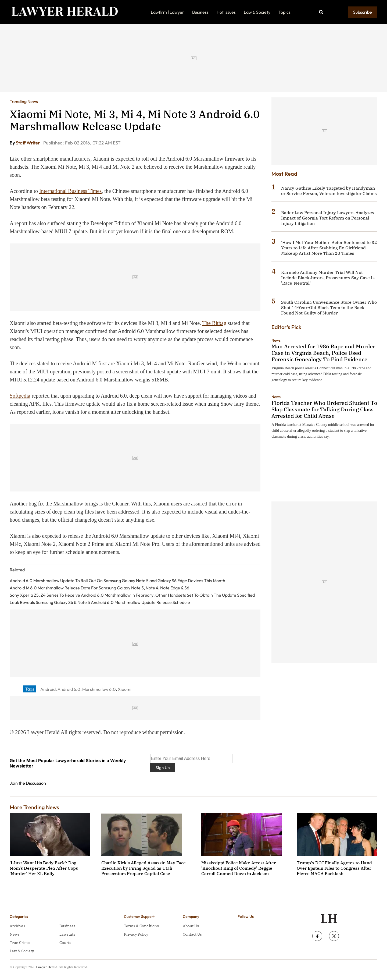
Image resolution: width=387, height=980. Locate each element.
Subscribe (363, 12)
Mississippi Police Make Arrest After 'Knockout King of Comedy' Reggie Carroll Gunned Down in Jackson (239, 868)
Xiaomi (125, 689)
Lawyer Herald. (47, 967)
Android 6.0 (69, 689)
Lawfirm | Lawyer (167, 12)
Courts (65, 943)
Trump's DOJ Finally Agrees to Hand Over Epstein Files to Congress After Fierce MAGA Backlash (334, 868)
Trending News (24, 101)
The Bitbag (214, 323)
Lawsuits (67, 934)
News (276, 340)
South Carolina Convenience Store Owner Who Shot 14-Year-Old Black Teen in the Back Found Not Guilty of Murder (329, 307)
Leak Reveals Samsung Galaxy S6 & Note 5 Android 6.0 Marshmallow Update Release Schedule (100, 602)
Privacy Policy (136, 934)
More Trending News (34, 807)
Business (200, 12)
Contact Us (192, 934)
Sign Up (163, 768)
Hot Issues (226, 12)
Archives (17, 926)
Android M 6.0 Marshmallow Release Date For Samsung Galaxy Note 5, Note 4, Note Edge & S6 (99, 588)
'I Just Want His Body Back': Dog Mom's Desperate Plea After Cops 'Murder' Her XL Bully (44, 868)
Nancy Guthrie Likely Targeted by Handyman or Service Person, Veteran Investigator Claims (329, 191)
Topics (284, 12)
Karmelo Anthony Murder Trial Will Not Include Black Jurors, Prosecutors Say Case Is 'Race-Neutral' (328, 278)
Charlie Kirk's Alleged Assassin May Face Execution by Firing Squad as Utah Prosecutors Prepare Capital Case (144, 868)
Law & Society (257, 12)
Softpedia (20, 396)
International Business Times (70, 191)
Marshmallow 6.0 (99, 689)
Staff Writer (28, 143)
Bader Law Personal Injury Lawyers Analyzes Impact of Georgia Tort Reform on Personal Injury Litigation (328, 218)
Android (48, 689)
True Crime (20, 943)
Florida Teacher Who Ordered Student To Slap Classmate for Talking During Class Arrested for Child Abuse (324, 409)
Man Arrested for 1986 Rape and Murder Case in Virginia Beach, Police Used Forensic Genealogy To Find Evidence (323, 353)
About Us (191, 926)
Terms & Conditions (141, 926)
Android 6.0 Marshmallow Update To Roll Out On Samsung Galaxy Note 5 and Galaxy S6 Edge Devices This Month (117, 581)
